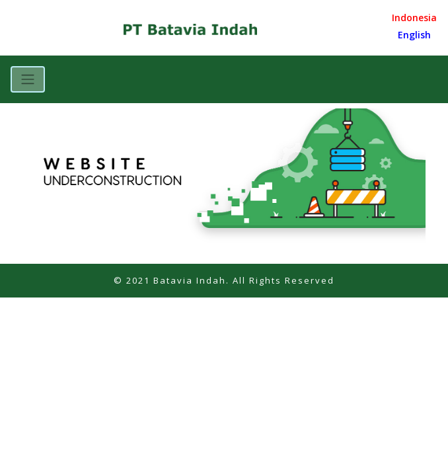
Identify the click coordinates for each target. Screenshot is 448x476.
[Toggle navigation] (28, 79)
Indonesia (414, 18)
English (414, 35)
